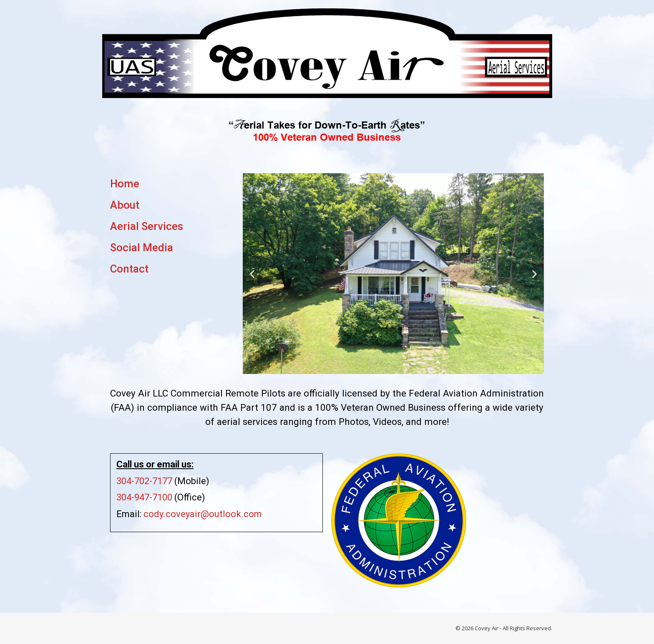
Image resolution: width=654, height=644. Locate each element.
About (125, 205)
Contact (129, 269)
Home (125, 184)
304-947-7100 (144, 497)
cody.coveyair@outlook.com (203, 514)
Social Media (142, 247)
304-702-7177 (144, 481)
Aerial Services (147, 226)
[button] (252, 274)
